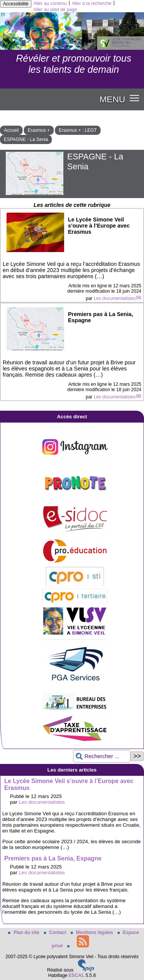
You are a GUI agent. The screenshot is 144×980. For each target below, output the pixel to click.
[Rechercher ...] (102, 756)
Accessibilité (16, 4)
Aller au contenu (50, 3)
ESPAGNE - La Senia (26, 139)
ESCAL (77, 975)
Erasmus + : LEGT (78, 130)
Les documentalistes (115, 298)
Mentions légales (93, 932)
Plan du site (24, 932)
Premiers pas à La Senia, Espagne (53, 858)
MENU (112, 99)
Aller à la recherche (92, 3)
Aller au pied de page (55, 10)
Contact (56, 932)
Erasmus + (39, 130)
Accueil (11, 130)
